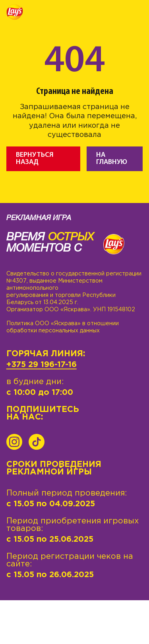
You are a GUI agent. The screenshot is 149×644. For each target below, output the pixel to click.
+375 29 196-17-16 (42, 365)
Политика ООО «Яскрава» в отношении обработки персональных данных (63, 327)
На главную (112, 159)
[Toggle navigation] (137, 13)
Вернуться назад (35, 159)
